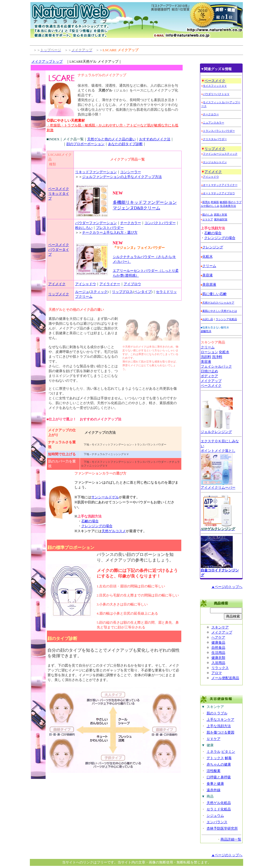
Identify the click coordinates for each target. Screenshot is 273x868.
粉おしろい (84, 228)
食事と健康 (215, 784)
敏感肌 (224, 202)
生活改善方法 (228, 206)
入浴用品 (218, 663)
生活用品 (218, 653)
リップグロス (122, 292)
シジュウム (215, 816)
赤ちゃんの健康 (219, 764)
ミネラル (214, 752)
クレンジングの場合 (97, 526)
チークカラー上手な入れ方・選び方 (110, 232)
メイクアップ (211, 381)
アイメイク (57, 284)
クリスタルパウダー (215, 139)
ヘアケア (218, 637)
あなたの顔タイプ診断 (125, 144)
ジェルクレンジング (216, 432)
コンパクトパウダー (160, 223)
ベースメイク (59, 189)
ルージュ (82, 292)
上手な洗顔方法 (219, 726)
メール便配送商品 (225, 678)
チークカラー (131, 223)
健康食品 (218, 642)
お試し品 (208, 319)
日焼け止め (209, 371)
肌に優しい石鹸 (214, 294)
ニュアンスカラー (214, 123)
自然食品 (218, 648)
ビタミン (228, 752)
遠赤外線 (214, 790)
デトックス (215, 758)
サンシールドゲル (105, 497)
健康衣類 (218, 658)
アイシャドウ (86, 284)
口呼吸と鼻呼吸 (219, 777)
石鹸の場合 (90, 521)
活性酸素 (214, 771)
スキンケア (220, 627)
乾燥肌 (215, 202)
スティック (99, 292)
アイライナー (110, 284)
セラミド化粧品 (219, 809)
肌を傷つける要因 (220, 732)
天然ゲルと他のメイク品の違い (111, 139)
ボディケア (209, 376)
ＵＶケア (208, 219)
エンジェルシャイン (215, 162)
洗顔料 (206, 357)
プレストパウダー (110, 228)
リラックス (220, 668)
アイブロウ (132, 284)
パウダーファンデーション (96, 223)
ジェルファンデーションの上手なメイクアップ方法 (122, 177)
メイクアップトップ (47, 61)
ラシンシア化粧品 (226, 319)
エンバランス (217, 822)
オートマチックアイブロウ (218, 193)
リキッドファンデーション (96, 172)
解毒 (228, 758)
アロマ (217, 673)
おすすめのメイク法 (155, 139)
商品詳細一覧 (231, 839)
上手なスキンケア (220, 720)
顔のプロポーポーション (85, 144)
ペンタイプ (143, 292)
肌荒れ (206, 202)
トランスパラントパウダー (219, 131)
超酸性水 (206, 331)
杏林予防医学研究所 (222, 828)
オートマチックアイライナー (219, 185)
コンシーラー (131, 172)
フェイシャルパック (216, 366)
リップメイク (59, 294)
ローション (209, 352)
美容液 (206, 362)
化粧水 (208, 256)
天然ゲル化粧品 (219, 803)
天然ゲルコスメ (114, 531)
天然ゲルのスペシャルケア (218, 303)
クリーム (209, 266)
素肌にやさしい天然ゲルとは (220, 311)
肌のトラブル (217, 713)
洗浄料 (217, 357)
